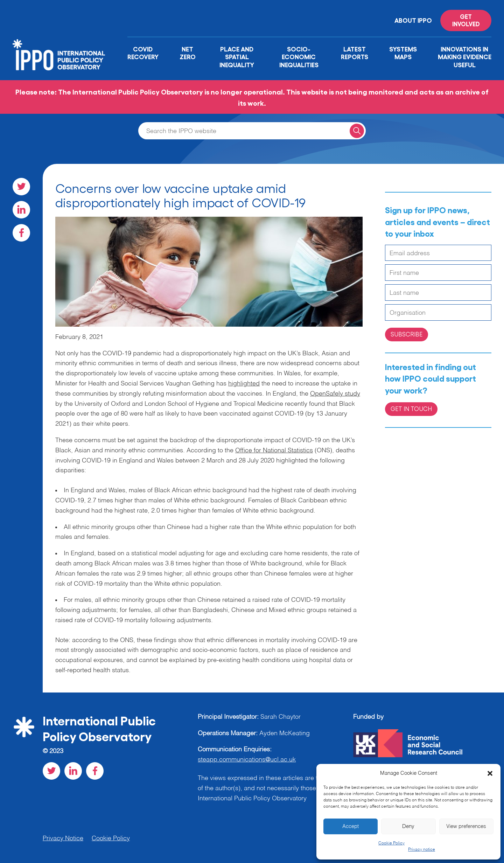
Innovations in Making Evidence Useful (465, 57)
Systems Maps (403, 53)
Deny (408, 826)
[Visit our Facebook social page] (21, 233)
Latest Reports (355, 53)
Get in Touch (411, 409)
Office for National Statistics (274, 451)
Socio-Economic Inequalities (299, 57)
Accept (351, 826)
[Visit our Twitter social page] (21, 187)
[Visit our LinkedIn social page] (21, 210)
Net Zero (188, 53)
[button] (490, 773)
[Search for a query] (357, 131)
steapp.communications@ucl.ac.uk (247, 760)
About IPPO (413, 20)
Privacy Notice (63, 838)
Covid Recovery (143, 53)
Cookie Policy (391, 843)
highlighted (244, 384)
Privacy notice (422, 850)
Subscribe (407, 334)
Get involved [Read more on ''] (466, 20)
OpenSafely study (335, 394)
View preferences (466, 826)
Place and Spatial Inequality (237, 57)
